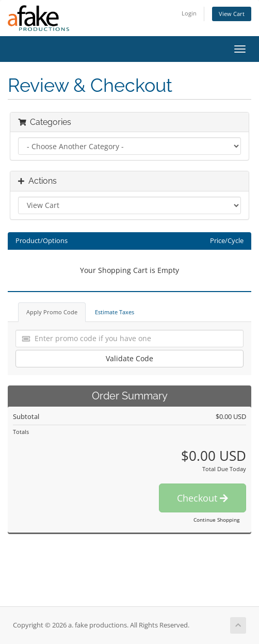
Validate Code (129, 358)
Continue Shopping (216, 520)
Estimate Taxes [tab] (115, 312)
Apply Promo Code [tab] (52, 312)
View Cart (232, 14)
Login (189, 13)
